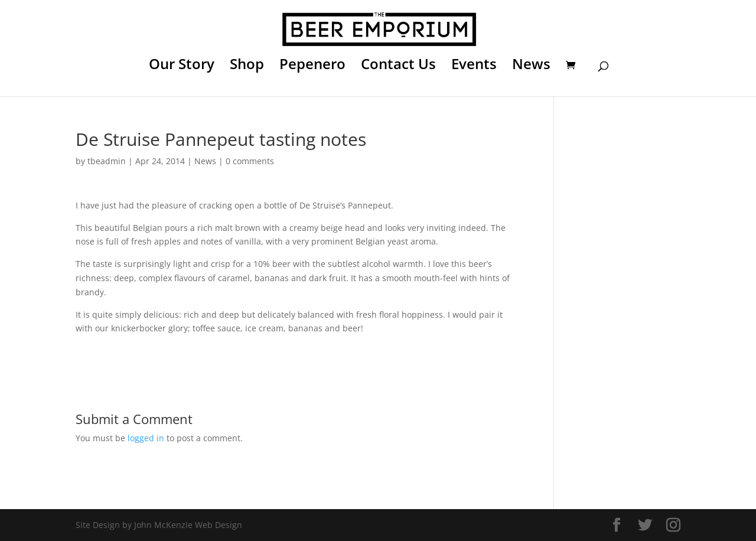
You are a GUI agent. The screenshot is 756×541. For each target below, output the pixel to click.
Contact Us (398, 66)
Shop (247, 66)
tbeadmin (107, 161)
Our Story (182, 66)
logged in (146, 438)
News (531, 66)
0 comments (250, 161)
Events (474, 66)
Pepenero (312, 66)
